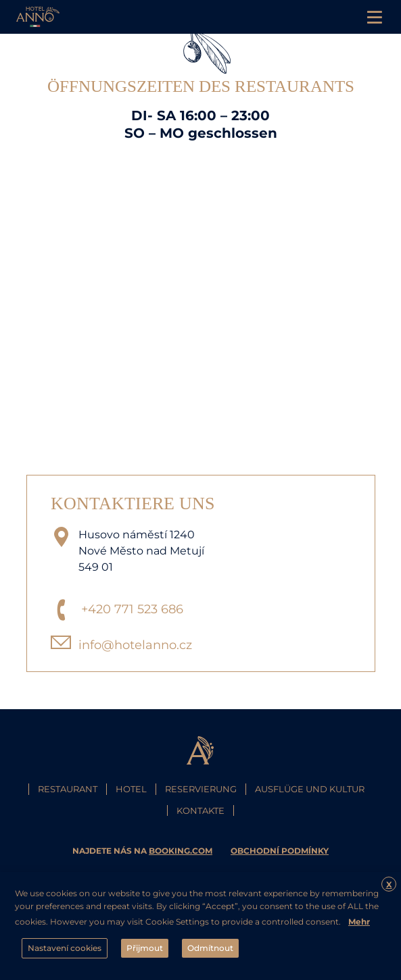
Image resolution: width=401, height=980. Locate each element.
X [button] (389, 884)
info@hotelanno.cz (135, 645)
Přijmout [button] (145, 948)
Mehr (359, 922)
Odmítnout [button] (210, 948)
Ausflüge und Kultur (310, 789)
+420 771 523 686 (132, 609)
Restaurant (68, 789)
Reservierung (201, 789)
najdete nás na (143, 851)
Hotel (131, 789)
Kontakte (200, 810)
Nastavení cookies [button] (65, 948)
